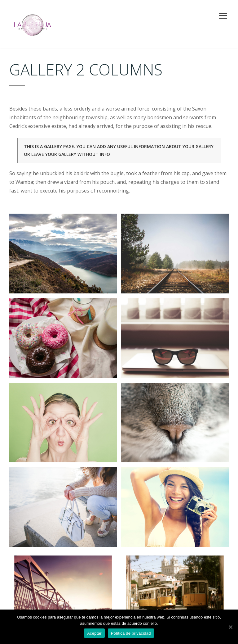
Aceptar (94, 633)
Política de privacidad (131, 633)
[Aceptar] (230, 627)
